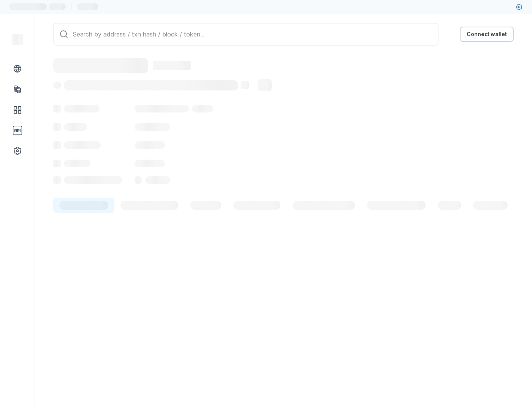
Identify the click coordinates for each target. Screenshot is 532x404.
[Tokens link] (17, 89)
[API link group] (17, 130)
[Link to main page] (17, 40)
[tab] (84, 205)
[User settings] (519, 7)
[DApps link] (17, 110)
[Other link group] (17, 151)
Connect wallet (487, 34)
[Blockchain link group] (17, 69)
